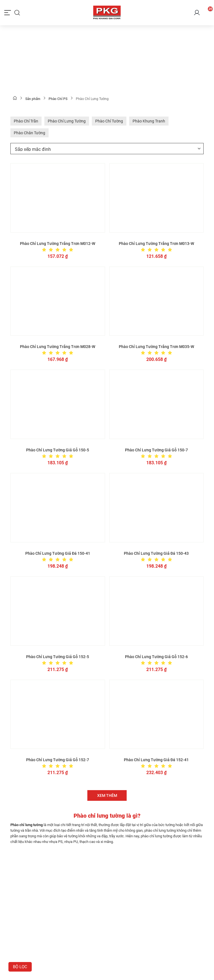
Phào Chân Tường (29, 133)
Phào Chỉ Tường (109, 121)
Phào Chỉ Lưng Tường (67, 121)
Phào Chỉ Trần (26, 121)
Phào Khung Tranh (149, 121)
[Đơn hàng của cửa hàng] (107, 149)
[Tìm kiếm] (17, 13)
